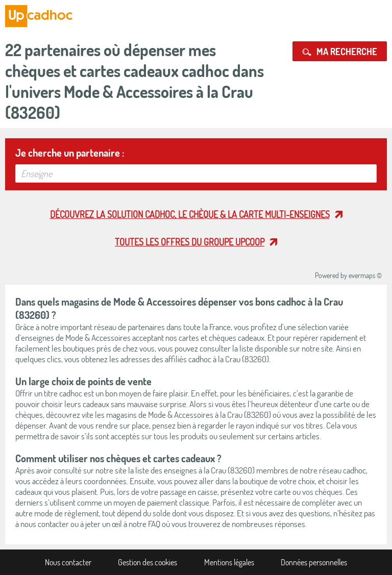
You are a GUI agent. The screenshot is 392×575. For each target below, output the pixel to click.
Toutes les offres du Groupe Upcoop (190, 242)
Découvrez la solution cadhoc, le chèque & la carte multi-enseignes (190, 214)
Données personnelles (314, 562)
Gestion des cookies (148, 562)
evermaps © (365, 275)
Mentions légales (229, 562)
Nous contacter (68, 562)
